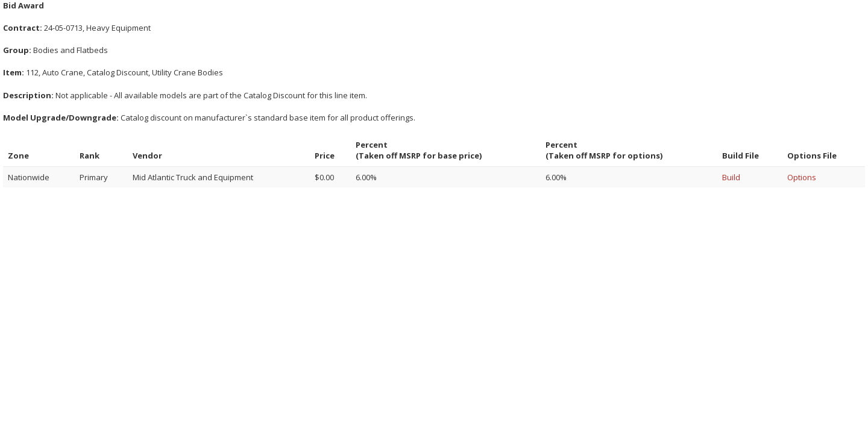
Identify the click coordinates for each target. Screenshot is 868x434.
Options (802, 177)
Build (731, 177)
